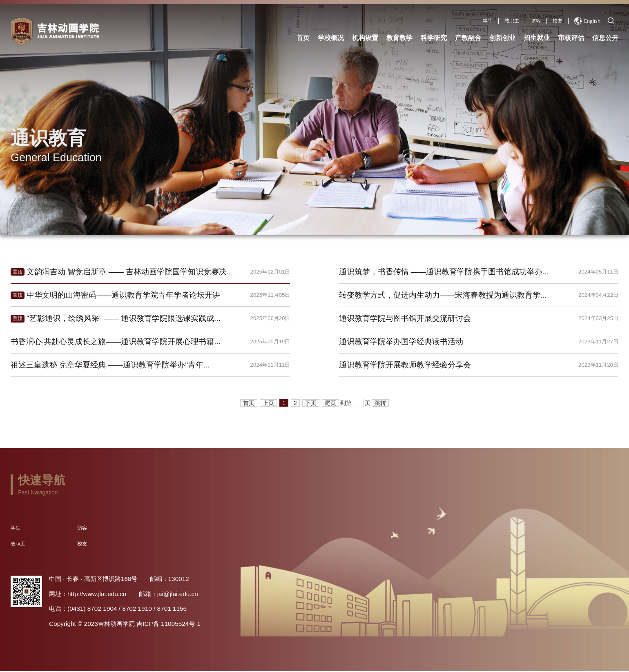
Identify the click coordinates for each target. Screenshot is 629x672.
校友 (558, 21)
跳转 (380, 404)
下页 (311, 404)
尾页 (330, 404)
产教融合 (468, 38)
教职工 (512, 21)
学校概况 (331, 38)
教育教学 (399, 38)
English (587, 21)
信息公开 (605, 38)
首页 (303, 38)
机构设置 (365, 38)
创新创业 (502, 38)
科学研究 (434, 38)
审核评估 (571, 38)
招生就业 (537, 38)
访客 (536, 21)
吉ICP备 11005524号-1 (168, 624)
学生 (488, 21)
